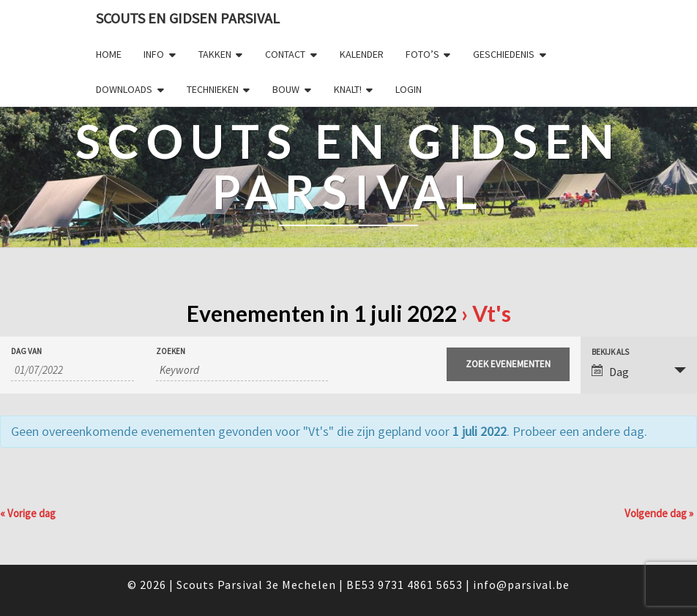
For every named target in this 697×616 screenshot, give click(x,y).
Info (154, 54)
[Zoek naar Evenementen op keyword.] (242, 370)
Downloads (124, 89)
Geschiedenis (504, 54)
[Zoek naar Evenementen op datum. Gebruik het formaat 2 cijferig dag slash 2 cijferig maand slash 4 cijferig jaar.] (72, 370)
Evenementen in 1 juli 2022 (322, 313)
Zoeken (171, 352)
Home (109, 54)
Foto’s (422, 54)
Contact (285, 54)
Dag (610, 372)
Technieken (213, 89)
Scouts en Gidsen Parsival (188, 18)
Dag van (26, 352)
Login (409, 89)
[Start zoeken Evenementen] (508, 364)
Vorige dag (28, 513)
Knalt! (348, 89)
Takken (215, 54)
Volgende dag (659, 513)
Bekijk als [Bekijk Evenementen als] (610, 352)
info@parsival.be (521, 585)
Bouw (286, 89)
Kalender (362, 54)
